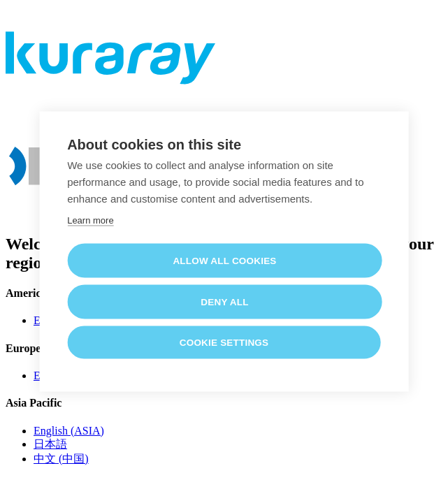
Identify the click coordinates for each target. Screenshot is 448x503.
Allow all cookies (224, 260)
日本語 (50, 444)
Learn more (90, 220)
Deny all (224, 301)
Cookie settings (224, 342)
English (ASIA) (69, 431)
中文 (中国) (61, 459)
